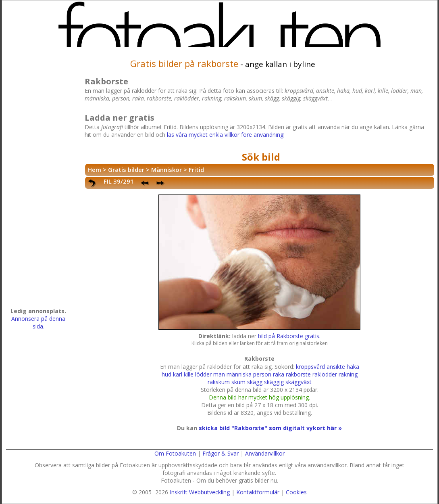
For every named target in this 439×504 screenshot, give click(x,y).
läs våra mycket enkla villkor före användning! (226, 135)
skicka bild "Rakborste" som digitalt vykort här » (270, 428)
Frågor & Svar (221, 453)
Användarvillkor (265, 453)
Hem (94, 169)
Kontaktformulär (258, 492)
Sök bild (261, 157)
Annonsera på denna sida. (38, 322)
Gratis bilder (126, 169)
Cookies (296, 492)
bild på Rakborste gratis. (289, 336)
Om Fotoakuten (175, 453)
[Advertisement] (38, 180)
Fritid (196, 169)
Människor (166, 169)
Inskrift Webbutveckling (200, 492)
